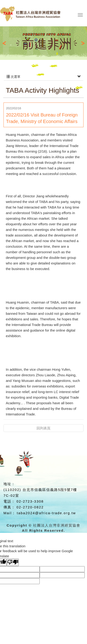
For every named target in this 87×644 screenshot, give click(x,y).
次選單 (43, 77)
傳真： (9, 507)
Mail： (10, 513)
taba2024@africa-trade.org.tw (47, 513)
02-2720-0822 (30, 507)
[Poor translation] (13, 562)
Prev (6, 43)
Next (81, 43)
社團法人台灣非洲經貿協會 (38, 16)
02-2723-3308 (30, 501)
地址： (9, 484)
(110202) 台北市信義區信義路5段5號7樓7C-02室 (40, 493)
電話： (9, 501)
